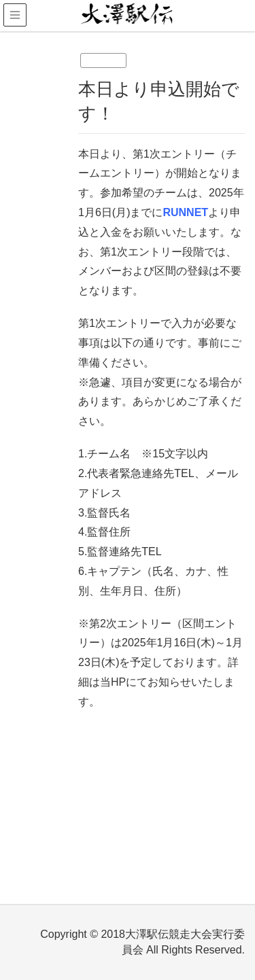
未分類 (103, 60)
